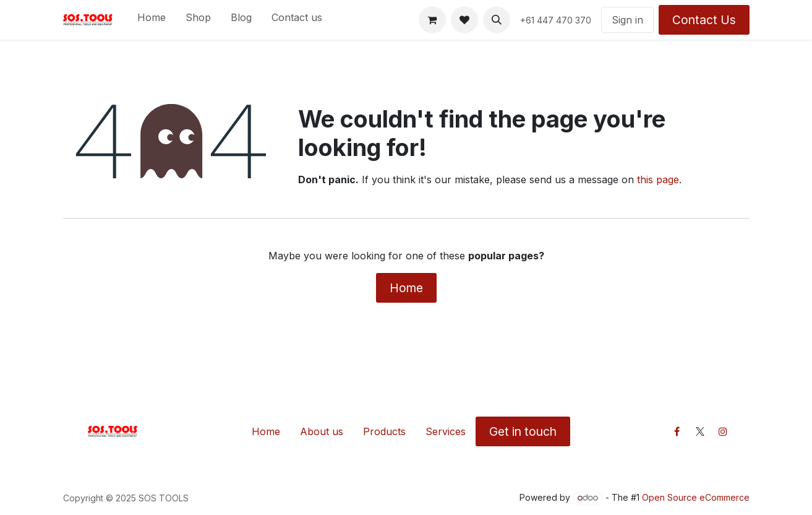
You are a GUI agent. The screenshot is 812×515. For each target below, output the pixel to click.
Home (406, 288)
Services (446, 431)
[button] (497, 20)
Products (384, 431)
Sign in (627, 20)
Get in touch (523, 431)
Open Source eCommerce (696, 497)
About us (322, 431)
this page (658, 180)
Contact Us (704, 20)
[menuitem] (152, 20)
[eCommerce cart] (432, 20)
